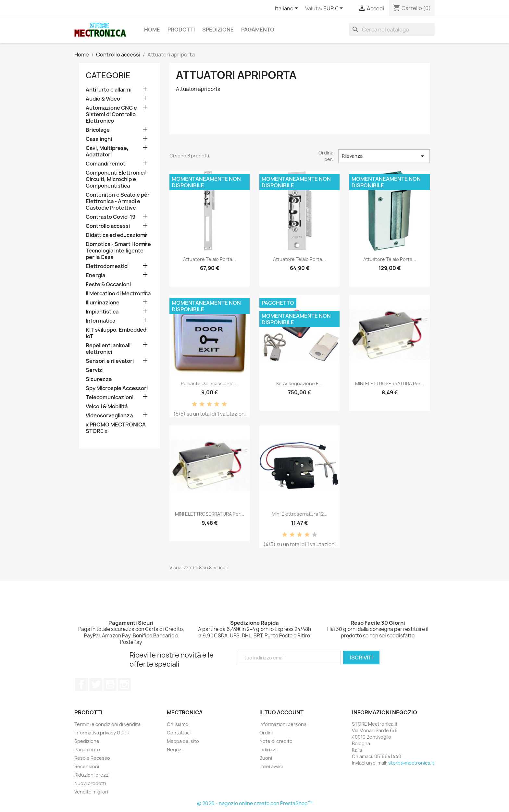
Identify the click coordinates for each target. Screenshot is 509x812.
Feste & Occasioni (108, 284)
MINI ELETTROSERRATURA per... (390, 383)
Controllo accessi (108, 226)
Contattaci (179, 733)
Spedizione (218, 30)
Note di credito (276, 741)
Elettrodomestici (107, 266)
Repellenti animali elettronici (108, 349)
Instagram (124, 684)
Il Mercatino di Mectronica (118, 294)
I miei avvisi (271, 766)
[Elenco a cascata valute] (334, 9)
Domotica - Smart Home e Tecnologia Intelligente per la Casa (118, 251)
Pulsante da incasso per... (209, 383)
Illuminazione (103, 303)
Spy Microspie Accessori (117, 388)
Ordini (266, 733)
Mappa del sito (183, 741)
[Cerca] (392, 30)
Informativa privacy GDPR (102, 733)
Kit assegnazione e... (299, 383)
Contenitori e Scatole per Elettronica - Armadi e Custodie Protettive (118, 201)
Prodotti (181, 30)
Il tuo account (281, 712)
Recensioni (87, 766)
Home (152, 30)
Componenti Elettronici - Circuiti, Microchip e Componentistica (117, 179)
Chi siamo (178, 724)
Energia (95, 275)
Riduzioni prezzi (92, 775)
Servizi (95, 370)
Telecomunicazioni (110, 397)
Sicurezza (99, 379)
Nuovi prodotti (90, 783)
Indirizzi (268, 750)
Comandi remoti (106, 164)
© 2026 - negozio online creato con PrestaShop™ (255, 803)
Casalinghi (99, 139)
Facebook (81, 684)
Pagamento (258, 30)
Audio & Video (103, 99)
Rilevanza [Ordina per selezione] (384, 156)
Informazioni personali (284, 724)
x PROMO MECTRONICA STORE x (116, 428)
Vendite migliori (91, 792)
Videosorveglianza (109, 416)
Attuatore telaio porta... (210, 259)
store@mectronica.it (411, 763)
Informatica (100, 321)
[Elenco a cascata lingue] (288, 9)
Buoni (266, 758)
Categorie (108, 75)
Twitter (96, 684)
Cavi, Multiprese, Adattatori (107, 151)
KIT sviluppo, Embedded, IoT (117, 333)
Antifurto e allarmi (109, 90)
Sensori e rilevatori (110, 361)
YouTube (110, 684)
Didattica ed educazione (116, 235)
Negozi (175, 750)
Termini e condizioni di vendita (107, 724)
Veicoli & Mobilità (107, 406)
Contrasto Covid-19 (111, 217)
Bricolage (98, 130)
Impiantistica (102, 312)
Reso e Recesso (92, 758)
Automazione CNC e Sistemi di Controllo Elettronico (111, 114)
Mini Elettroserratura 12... (300, 514)
